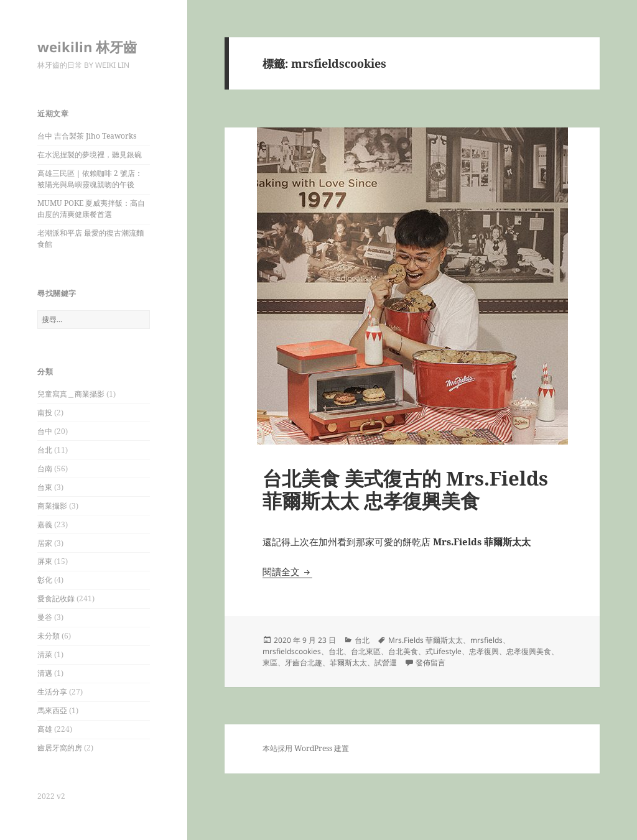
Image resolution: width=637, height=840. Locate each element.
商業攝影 (52, 506)
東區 (270, 662)
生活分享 (52, 692)
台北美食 (403, 651)
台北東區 (366, 651)
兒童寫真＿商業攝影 (71, 394)
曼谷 (45, 617)
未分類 (49, 636)
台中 (45, 431)
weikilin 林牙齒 (87, 47)
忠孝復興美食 (529, 651)
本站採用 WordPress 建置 (306, 748)
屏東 (45, 561)
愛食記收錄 (56, 598)
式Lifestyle (444, 651)
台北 (45, 450)
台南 (45, 468)
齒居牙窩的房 (60, 748)
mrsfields (486, 640)
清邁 (45, 673)
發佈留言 (430, 662)
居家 (45, 543)
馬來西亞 (52, 710)
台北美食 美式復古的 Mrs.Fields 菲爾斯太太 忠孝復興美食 (405, 489)
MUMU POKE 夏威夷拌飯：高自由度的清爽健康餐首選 (91, 209)
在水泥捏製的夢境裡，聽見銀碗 (90, 155)
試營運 (386, 662)
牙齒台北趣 (304, 662)
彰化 (45, 580)
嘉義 (45, 524)
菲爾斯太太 (348, 662)
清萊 (45, 654)
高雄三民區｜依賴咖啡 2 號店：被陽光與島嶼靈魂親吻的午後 (90, 179)
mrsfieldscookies (292, 651)
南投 (45, 413)
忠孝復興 (484, 651)
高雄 (45, 729)
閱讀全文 (287, 571)
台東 (45, 487)
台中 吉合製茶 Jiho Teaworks (87, 136)
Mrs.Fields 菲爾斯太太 (425, 640)
